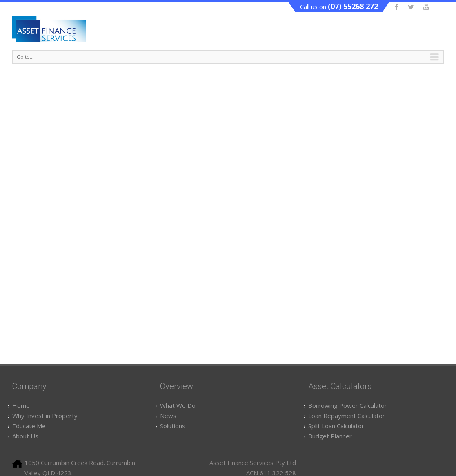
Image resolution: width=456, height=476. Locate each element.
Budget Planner (330, 436)
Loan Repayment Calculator (347, 416)
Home (21, 405)
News (168, 416)
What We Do (178, 405)
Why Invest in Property (45, 416)
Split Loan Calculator (336, 426)
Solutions (173, 426)
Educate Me (29, 426)
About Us (25, 436)
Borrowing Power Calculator (348, 405)
